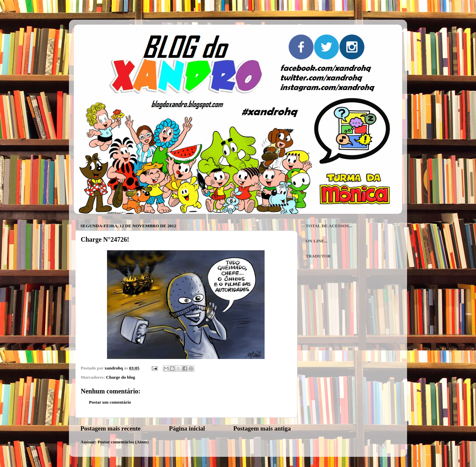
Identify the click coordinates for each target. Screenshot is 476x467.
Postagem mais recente (110, 428)
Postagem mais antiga (262, 428)
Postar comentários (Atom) (123, 442)
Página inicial (187, 428)
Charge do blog (121, 377)
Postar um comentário (110, 402)
